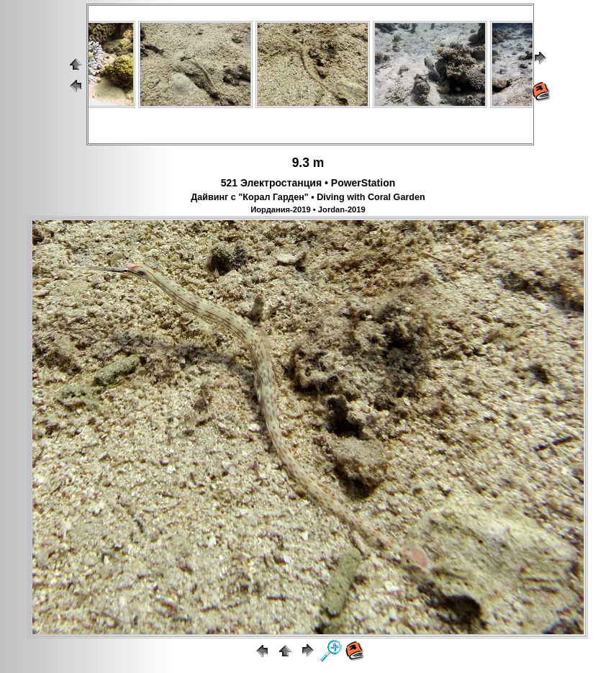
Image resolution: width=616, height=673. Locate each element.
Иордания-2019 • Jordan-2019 (308, 209)
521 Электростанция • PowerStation (308, 183)
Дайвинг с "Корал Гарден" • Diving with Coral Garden (308, 197)
